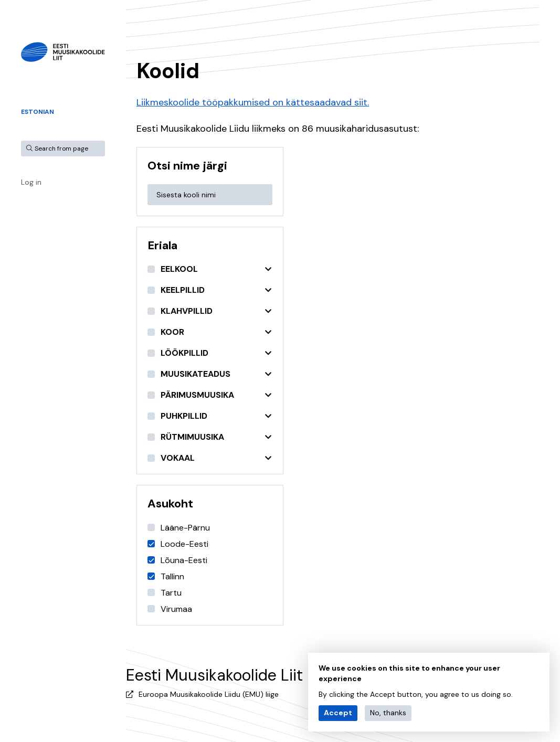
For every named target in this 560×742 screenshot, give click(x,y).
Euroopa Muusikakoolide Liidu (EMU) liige (209, 694)
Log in (31, 182)
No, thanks (388, 713)
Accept (338, 713)
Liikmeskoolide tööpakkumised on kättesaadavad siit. (253, 102)
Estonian (38, 112)
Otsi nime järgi (187, 166)
